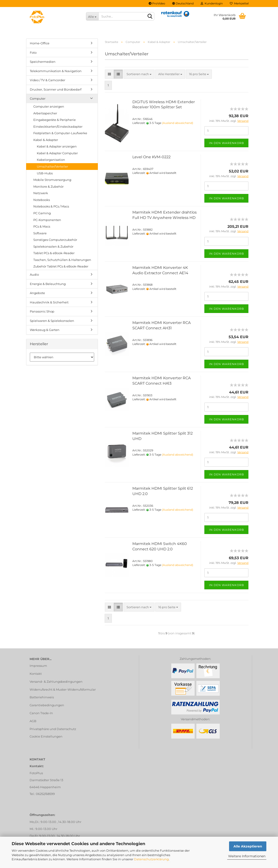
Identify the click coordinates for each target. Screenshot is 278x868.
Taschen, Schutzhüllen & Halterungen (62, 260)
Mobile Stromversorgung (52, 180)
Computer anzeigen (49, 106)
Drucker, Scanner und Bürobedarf (56, 89)
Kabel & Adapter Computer (57, 153)
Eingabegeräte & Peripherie (55, 120)
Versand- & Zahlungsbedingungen (56, 682)
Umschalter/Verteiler (52, 166)
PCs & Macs (42, 226)
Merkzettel (239, 3)
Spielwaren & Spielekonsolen (52, 321)
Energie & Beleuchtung (48, 284)
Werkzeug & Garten (45, 330)
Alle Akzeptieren (248, 846)
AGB (33, 721)
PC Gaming (42, 213)
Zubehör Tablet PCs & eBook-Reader (61, 266)
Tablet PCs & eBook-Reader (54, 253)
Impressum (38, 666)
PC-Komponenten (47, 220)
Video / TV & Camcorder (48, 80)
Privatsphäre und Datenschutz (53, 729)
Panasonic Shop (42, 311)
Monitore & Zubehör (48, 186)
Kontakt (36, 674)
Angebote (37, 293)
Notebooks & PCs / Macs (51, 206)
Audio (34, 274)
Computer (38, 98)
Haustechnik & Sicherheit (49, 302)
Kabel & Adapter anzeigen (57, 146)
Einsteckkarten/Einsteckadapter (58, 127)
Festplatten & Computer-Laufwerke (60, 133)
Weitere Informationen (247, 856)
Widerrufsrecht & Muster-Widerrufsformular (63, 689)
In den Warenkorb (227, 143)
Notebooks (42, 200)
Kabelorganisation (51, 160)
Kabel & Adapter (46, 140)
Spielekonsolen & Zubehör (53, 246)
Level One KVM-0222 (151, 157)
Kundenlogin (212, 3)
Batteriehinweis (42, 697)
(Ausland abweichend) (178, 123)
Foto (33, 53)
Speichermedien (43, 62)
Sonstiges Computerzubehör (55, 240)
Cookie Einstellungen (46, 736)
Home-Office (40, 43)
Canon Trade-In (41, 713)
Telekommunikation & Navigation (56, 71)
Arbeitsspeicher (45, 113)
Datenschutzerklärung (151, 859)
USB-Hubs (45, 173)
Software (40, 233)
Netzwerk (41, 193)
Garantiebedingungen (47, 705)
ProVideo (157, 3)
